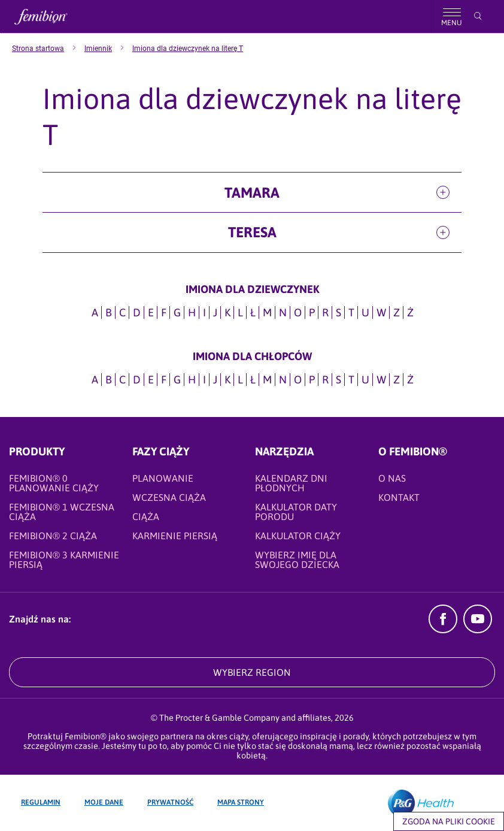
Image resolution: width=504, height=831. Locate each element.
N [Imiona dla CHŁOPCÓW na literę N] (283, 380)
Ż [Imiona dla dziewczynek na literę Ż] (410, 312)
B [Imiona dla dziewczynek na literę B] (109, 312)
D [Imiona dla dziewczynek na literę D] (137, 312)
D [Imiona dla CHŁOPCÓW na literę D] (137, 380)
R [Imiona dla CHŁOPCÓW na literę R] (325, 380)
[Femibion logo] (51, 16)
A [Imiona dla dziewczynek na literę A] (95, 312)
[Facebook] (443, 630)
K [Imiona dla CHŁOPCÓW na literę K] (227, 380)
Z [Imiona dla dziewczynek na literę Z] (397, 312)
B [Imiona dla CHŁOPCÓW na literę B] (109, 380)
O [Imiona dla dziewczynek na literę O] (298, 312)
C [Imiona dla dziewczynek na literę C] (122, 312)
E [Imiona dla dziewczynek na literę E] (151, 312)
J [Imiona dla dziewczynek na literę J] (215, 312)
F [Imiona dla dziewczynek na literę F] (164, 312)
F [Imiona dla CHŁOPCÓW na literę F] (164, 380)
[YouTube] (478, 630)
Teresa (252, 232)
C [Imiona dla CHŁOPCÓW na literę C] (122, 380)
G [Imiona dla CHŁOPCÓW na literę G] (177, 380)
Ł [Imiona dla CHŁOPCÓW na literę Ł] (253, 380)
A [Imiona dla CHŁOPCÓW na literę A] (95, 380)
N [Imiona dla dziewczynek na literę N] (283, 312)
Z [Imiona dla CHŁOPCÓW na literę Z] (397, 380)
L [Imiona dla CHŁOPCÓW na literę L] (240, 380)
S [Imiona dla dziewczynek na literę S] (338, 312)
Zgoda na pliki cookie (449, 821)
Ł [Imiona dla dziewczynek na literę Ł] (253, 312)
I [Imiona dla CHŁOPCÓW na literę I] (204, 380)
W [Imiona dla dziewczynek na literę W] (381, 312)
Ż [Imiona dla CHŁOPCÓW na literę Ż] (410, 380)
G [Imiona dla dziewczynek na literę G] (177, 312)
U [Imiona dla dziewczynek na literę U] (365, 312)
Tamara (252, 193)
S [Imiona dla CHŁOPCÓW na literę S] (338, 380)
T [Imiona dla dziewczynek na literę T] (351, 312)
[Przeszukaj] (478, 16)
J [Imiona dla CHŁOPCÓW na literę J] (215, 380)
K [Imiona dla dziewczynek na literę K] (227, 312)
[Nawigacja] (451, 16)
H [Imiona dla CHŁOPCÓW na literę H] (192, 380)
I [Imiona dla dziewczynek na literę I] (204, 312)
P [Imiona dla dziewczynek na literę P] (312, 312)
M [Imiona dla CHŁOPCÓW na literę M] (267, 380)
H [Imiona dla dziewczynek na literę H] (192, 312)
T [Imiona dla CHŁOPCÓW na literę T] (351, 380)
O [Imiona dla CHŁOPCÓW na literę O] (298, 380)
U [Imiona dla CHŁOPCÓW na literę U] (365, 380)
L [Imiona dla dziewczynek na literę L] (240, 312)
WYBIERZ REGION (252, 672)
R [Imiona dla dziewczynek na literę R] (325, 312)
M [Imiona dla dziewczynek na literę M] (267, 312)
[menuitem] (48, 49)
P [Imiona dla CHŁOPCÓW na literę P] (312, 380)
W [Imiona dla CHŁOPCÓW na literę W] (381, 380)
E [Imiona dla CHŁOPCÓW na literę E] (151, 380)
